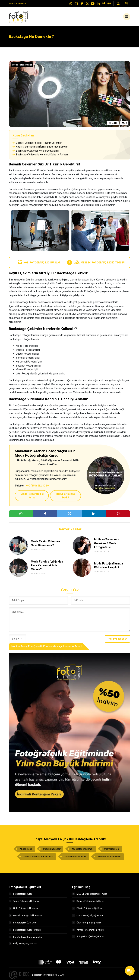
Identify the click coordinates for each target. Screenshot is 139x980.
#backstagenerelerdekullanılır (38, 858)
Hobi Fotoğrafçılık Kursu (23, 910)
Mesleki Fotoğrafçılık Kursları (26, 917)
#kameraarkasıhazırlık (75, 858)
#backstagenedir (52, 850)
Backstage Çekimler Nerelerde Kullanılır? (37, 152)
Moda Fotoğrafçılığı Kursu (32, 497)
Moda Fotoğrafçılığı (22, 66)
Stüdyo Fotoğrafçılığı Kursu (88, 938)
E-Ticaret (37, 977)
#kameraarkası (112, 850)
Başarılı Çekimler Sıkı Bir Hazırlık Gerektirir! (37, 144)
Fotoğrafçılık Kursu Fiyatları (25, 931)
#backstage (26, 850)
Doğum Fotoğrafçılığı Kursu (88, 902)
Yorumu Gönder (118, 640)
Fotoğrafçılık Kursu (21, 895)
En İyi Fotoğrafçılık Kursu (23, 946)
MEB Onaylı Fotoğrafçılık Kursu (90, 895)
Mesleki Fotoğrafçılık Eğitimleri (100, 264)
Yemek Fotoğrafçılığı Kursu (88, 931)
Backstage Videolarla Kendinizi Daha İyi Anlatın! (40, 156)
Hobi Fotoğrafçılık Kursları (39, 264)
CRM (46, 977)
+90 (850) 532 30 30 (37, 487)
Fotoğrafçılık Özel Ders (23, 924)
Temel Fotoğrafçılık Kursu (24, 902)
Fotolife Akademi (18, 4)
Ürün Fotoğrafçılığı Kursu (87, 924)
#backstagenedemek (82, 850)
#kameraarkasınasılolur (109, 858)
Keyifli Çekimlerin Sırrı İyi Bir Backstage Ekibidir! (40, 148)
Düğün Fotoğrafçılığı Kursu (88, 910)
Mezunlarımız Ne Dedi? (66, 497)
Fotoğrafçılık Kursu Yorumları (26, 938)
